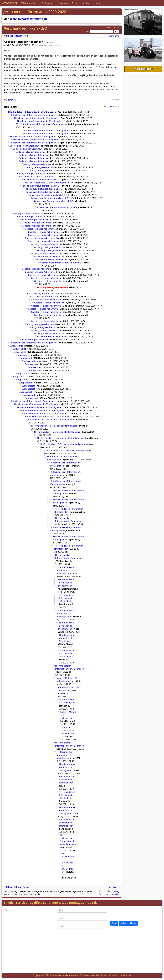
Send (114, 923)
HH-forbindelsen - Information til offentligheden (31, 112)
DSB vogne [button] (47, 3)
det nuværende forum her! (30, 19)
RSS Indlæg (114, 891)
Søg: (88, 31)
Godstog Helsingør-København (24, 146)
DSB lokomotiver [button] (29, 3)
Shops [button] (99, 3)
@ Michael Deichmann (57, 45)
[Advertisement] (82, 953)
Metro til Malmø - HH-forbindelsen (67, 680)
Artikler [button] (87, 3)
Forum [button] (75, 3)
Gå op (103, 891)
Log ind (109, 27)
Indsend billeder (128, 923)
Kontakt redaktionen (122, 975)
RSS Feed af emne (112, 106)
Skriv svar (11, 100)
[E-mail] (82, 926)
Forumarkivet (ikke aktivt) (26, 28)
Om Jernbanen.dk (102, 975)
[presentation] (130, 913)
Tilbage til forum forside (18, 36)
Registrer (116, 27)
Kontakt (116, 894)
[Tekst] (29, 918)
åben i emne (114, 36)
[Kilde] (82, 910)
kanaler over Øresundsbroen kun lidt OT (38, 177)
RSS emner (105, 894)
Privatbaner (63, 3)
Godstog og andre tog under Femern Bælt (61, 263)
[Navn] (82, 918)
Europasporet (16, 346)
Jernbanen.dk (10, 3)
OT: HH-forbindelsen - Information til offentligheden (41, 124)
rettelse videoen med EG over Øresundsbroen (47, 183)
